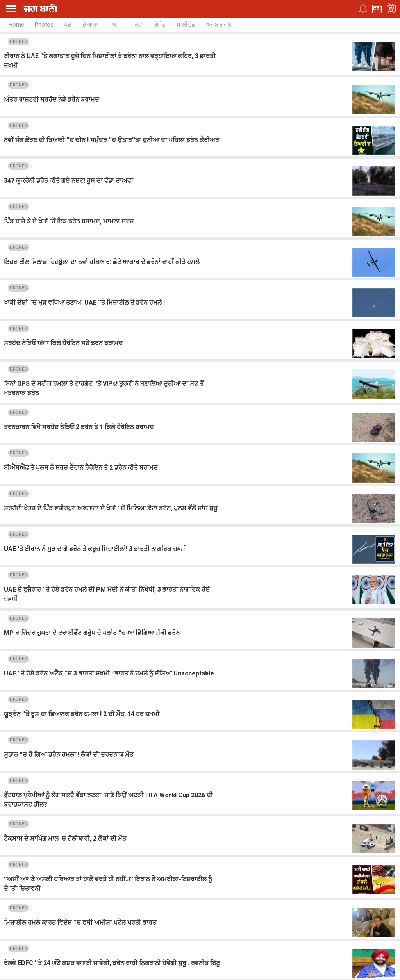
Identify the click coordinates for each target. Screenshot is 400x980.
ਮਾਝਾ (113, 25)
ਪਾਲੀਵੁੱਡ (186, 25)
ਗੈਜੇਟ (160, 25)
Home (16, 25)
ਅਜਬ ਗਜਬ (219, 25)
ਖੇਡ (68, 25)
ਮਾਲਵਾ (137, 25)
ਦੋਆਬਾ (90, 25)
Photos (44, 25)
